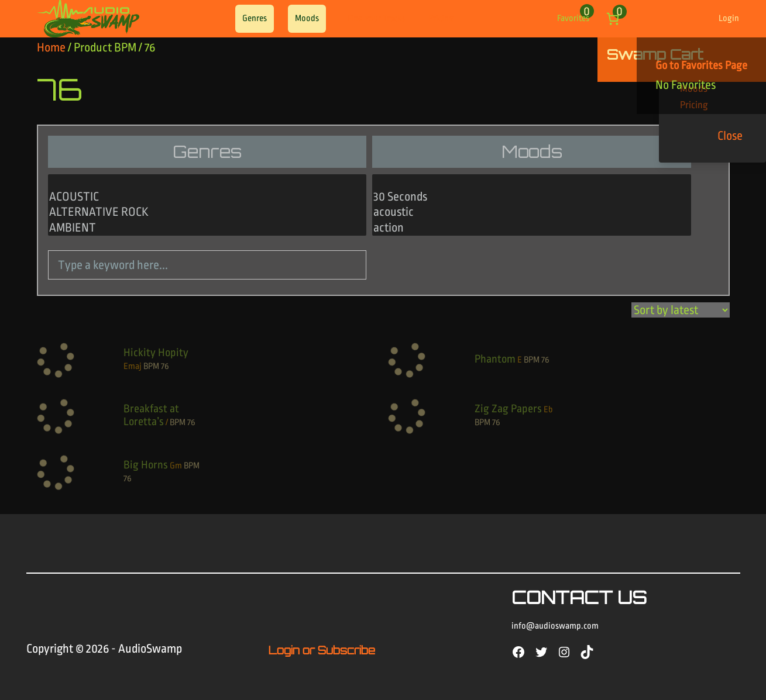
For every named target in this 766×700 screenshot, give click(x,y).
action (532, 228)
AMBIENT (207, 228)
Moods (307, 18)
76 (165, 366)
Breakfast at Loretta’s (151, 415)
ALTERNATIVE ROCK (207, 212)
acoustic (532, 212)
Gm (176, 466)
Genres (255, 18)
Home (51, 47)
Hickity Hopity (156, 353)
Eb (548, 410)
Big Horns (146, 465)
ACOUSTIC (207, 197)
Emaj (133, 366)
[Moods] (532, 205)
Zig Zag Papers (508, 409)
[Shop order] (681, 310)
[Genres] (207, 205)
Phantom (495, 359)
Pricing (441, 18)
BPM (151, 366)
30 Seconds (532, 197)
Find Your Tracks (376, 18)
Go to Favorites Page (701, 65)
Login (729, 18)
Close (730, 136)
